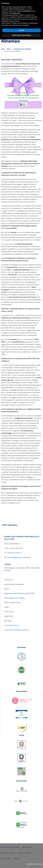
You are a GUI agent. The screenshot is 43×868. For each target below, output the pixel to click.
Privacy (7, 589)
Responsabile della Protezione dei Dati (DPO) (19, 593)
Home (3, 49)
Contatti (17, 859)
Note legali (8, 621)
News (9, 49)
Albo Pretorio (27, 847)
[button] (40, 3)
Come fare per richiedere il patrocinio (17, 630)
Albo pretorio (9, 580)
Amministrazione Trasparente (14, 584)
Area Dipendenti (6, 859)
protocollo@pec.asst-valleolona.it (19, 557)
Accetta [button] (22, 30)
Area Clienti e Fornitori (8, 853)
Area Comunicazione (24, 853)
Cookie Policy (9, 616)
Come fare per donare (12, 625)
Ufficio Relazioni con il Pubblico (15, 598)
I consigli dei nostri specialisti (22, 49)
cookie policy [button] (16, 13)
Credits (7, 607)
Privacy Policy (9, 612)
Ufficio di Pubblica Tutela (12, 602)
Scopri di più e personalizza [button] (21, 35)
